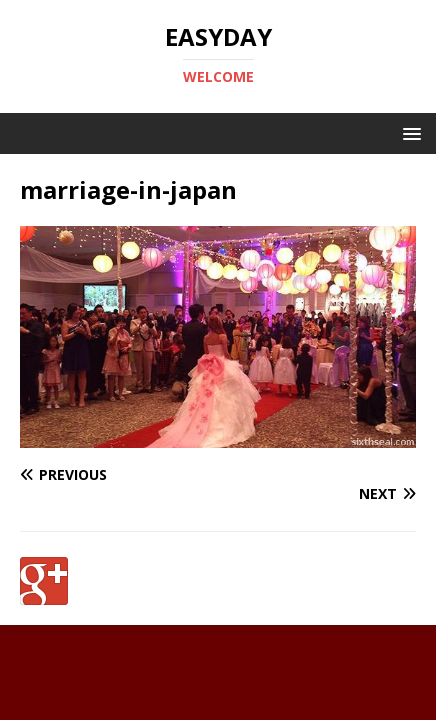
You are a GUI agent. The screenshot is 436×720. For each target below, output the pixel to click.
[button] (408, 132)
